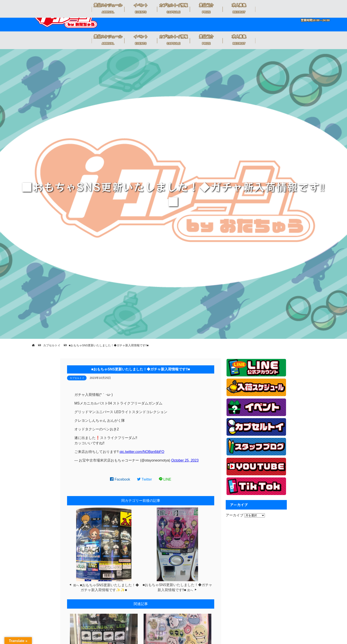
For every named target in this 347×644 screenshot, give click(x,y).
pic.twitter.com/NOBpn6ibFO (142, 452)
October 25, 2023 (185, 460)
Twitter (145, 479)
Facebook (120, 479)
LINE (165, 479)
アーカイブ (235, 515)
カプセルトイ (77, 378)
